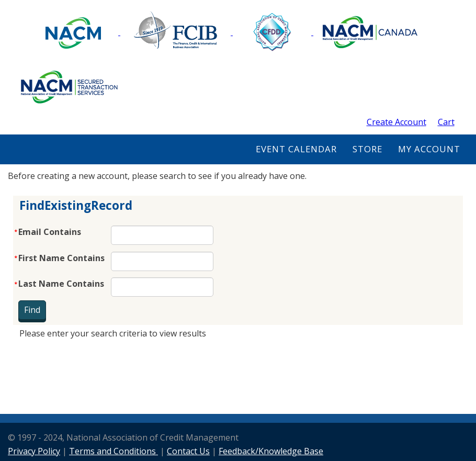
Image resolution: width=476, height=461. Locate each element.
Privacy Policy (34, 451)
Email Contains (50, 232)
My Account (429, 149)
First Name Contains (61, 258)
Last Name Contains (61, 284)
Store (367, 149)
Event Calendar (296, 149)
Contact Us (188, 451)
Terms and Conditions (114, 451)
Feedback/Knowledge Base (271, 451)
